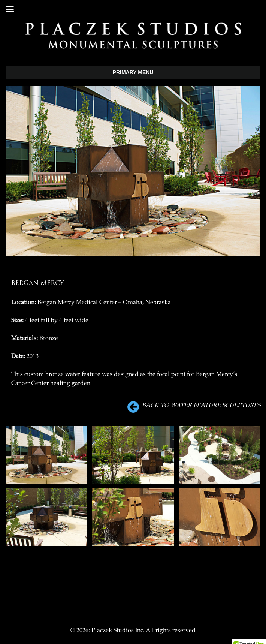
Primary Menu (133, 72)
